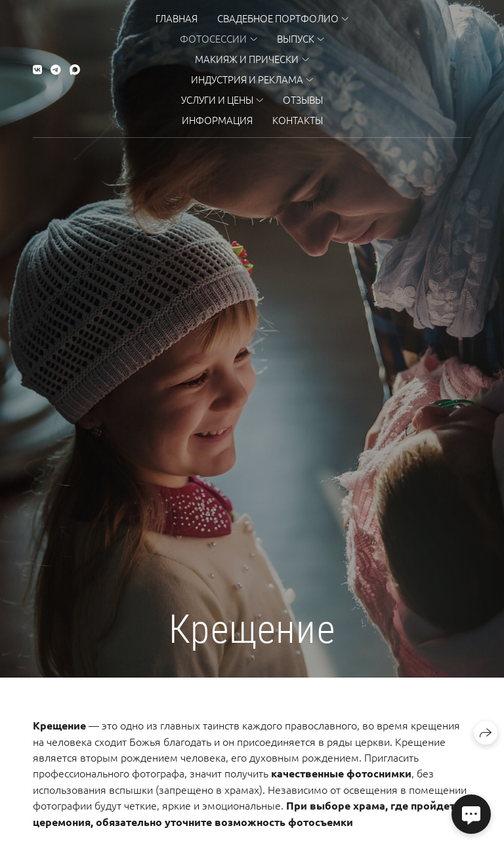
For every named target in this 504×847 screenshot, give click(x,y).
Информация (217, 120)
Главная (177, 18)
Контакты (298, 120)
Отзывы (303, 99)
